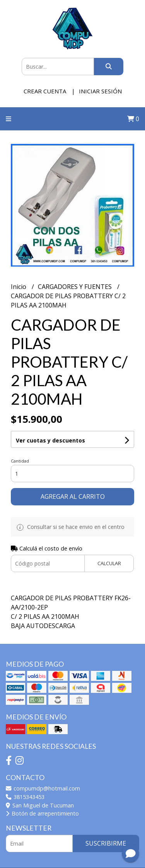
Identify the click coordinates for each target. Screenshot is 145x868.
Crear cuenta (45, 91)
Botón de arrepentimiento (42, 813)
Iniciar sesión (100, 91)
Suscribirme (106, 843)
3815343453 (25, 797)
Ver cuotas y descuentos (50, 440)
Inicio (19, 287)
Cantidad (20, 461)
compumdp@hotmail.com (43, 788)
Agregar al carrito (73, 496)
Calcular (109, 563)
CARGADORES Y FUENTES (76, 287)
